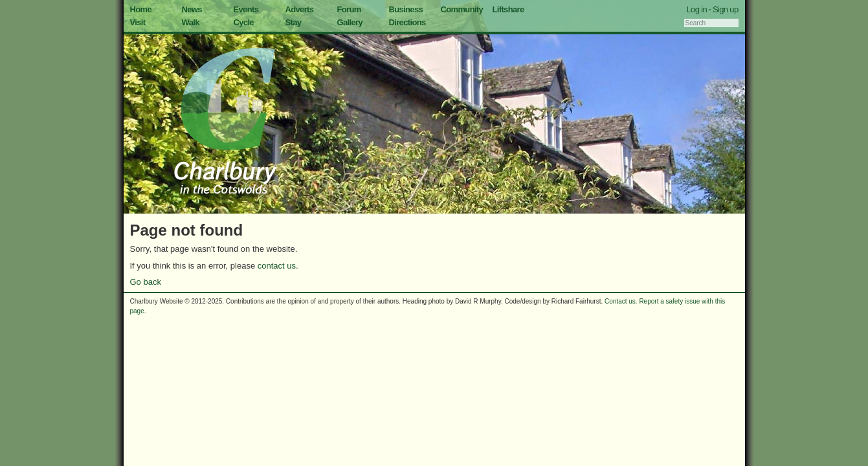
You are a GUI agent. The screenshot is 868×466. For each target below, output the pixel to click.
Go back (146, 282)
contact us (277, 266)
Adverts (300, 9)
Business (406, 9)
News (192, 9)
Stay (294, 22)
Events (246, 9)
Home (141, 9)
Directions (407, 22)
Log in (697, 9)
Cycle (244, 22)
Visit (138, 22)
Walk (191, 22)
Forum (349, 9)
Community (462, 9)
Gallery (350, 22)
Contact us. (621, 301)
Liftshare (508, 9)
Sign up (726, 9)
